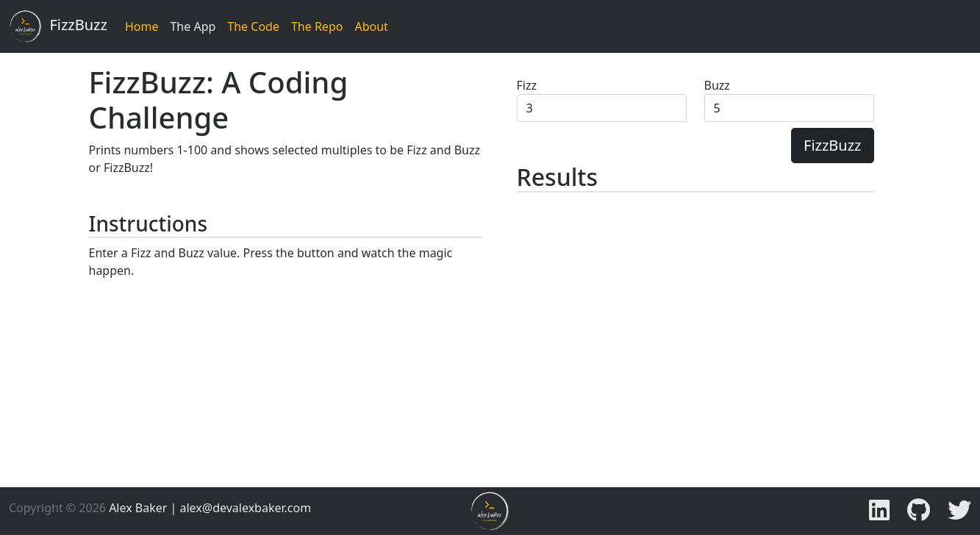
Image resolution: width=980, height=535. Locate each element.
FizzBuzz (58, 26)
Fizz (527, 85)
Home (142, 26)
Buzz (717, 85)
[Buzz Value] (789, 108)
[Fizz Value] (602, 108)
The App (193, 26)
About (371, 26)
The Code (253, 26)
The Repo (317, 26)
